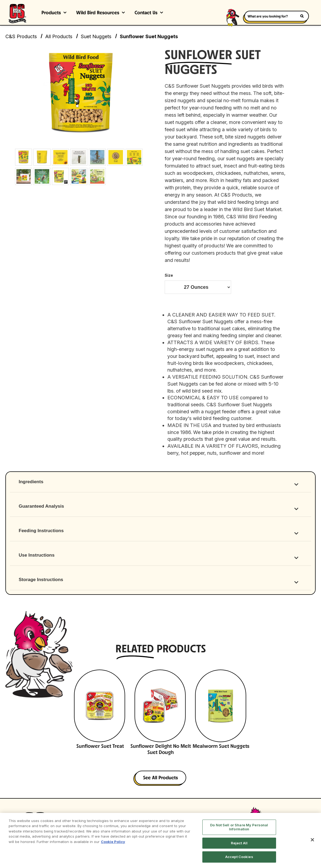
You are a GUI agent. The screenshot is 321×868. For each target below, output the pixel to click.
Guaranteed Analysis (42, 506)
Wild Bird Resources (98, 13)
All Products (59, 36)
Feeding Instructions (41, 531)
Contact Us (146, 13)
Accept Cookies (239, 857)
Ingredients (31, 482)
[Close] (312, 840)
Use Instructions (37, 555)
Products (51, 13)
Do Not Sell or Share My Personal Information (239, 827)
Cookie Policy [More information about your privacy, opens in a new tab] (113, 842)
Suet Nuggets (96, 36)
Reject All (239, 843)
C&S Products (21, 36)
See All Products (160, 778)
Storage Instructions (41, 580)
